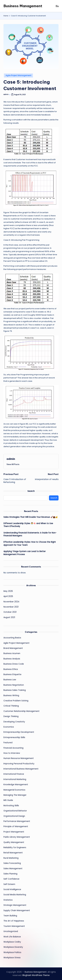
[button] (13, 464)
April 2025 (8, 596)
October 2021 (10, 612)
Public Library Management (17, 837)
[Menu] (57, 6)
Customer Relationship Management (21, 711)
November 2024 (11, 602)
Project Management (14, 832)
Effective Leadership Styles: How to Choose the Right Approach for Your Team (30, 543)
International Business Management (21, 769)
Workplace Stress (12, 958)
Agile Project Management (18, 75)
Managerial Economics (14, 790)
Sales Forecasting (12, 863)
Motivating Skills (11, 806)
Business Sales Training (15, 690)
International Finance (14, 774)
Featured (8, 743)
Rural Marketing (11, 858)
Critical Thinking (11, 706)
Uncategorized (11, 931)
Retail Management (13, 853)
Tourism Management (14, 926)
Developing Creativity (14, 722)
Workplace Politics (12, 952)
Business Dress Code (14, 664)
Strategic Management (15, 905)
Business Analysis (12, 659)
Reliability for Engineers (15, 848)
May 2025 (8, 591)
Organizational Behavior (15, 811)
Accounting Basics (12, 638)
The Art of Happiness (14, 921)
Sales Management (13, 869)
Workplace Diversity (13, 947)
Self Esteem (9, 884)
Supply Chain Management (17, 910)
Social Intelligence (12, 889)
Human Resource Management (19, 758)
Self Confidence (11, 879)
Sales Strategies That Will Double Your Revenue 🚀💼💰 (31, 517)
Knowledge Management (16, 785)
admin (11, 459)
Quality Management (14, 842)
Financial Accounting (13, 748)
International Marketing (15, 779)
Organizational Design (14, 816)
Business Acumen (12, 653)
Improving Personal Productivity (19, 764)
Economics (9, 727)
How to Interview (12, 753)
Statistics (8, 900)
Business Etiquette (12, 674)
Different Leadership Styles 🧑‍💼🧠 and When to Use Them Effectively (28, 525)
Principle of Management (16, 826)
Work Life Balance (12, 937)
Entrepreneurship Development (19, 732)
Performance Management (17, 821)
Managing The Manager (15, 795)
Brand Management (13, 648)
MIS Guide (8, 800)
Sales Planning (10, 874)
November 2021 (11, 607)
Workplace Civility (12, 942)
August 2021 (9, 617)
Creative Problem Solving (16, 701)
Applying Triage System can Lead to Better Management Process (25, 553)
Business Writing (11, 695)
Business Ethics (11, 669)
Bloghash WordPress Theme (36, 975)
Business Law (10, 680)
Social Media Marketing (15, 895)
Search (31, 491)
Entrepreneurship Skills (14, 737)
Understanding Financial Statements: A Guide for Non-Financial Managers (30, 534)
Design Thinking (11, 716)
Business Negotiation (14, 685)
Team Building (10, 916)
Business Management (23, 6)
